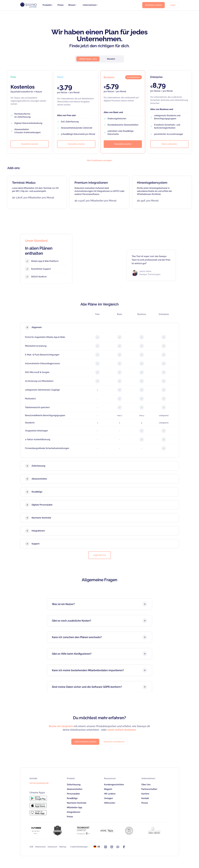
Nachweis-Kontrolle (77, 803)
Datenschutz (40, 847)
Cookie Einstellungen (79, 847)
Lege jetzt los (100, 555)
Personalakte (73, 794)
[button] (48, 5)
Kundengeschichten (114, 785)
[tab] (88, 59)
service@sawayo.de (39, 783)
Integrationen (74, 812)
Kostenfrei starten (30, 144)
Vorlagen (109, 798)
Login (173, 5)
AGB (31, 847)
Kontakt (145, 798)
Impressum (52, 847)
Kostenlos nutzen (154, 5)
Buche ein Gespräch (61, 726)
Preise (61, 5)
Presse (145, 803)
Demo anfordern (169, 144)
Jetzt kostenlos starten (85, 742)
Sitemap (63, 847)
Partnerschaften (149, 789)
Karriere (145, 794)
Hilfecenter (110, 803)
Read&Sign (72, 798)
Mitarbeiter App (74, 807)
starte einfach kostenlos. (122, 730)
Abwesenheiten (75, 789)
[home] (28, 5)
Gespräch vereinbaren (114, 742)
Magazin (108, 789)
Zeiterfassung (74, 785)
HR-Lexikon (110, 794)
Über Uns (146, 785)
